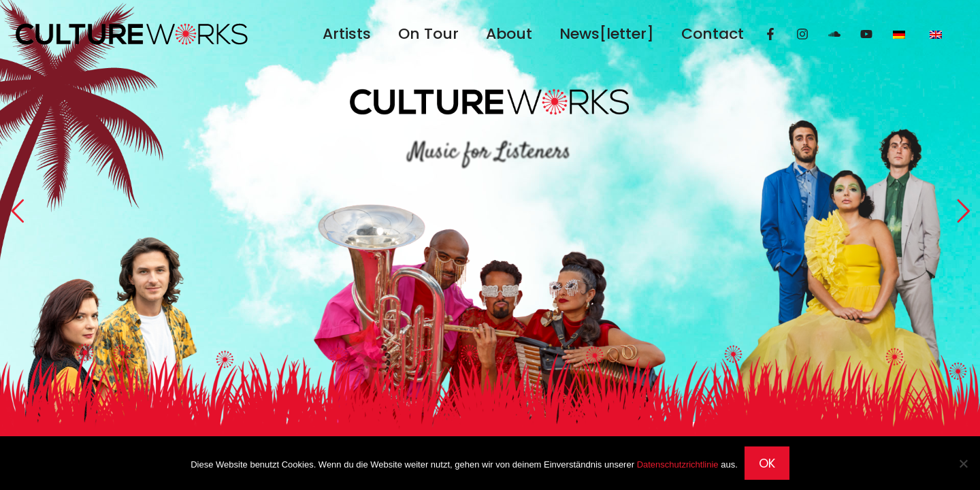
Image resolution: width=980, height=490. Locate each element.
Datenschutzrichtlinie (678, 464)
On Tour (428, 34)
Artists (347, 34)
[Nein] (963, 463)
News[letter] (607, 34)
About (509, 34)
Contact (713, 34)
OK (767, 463)
